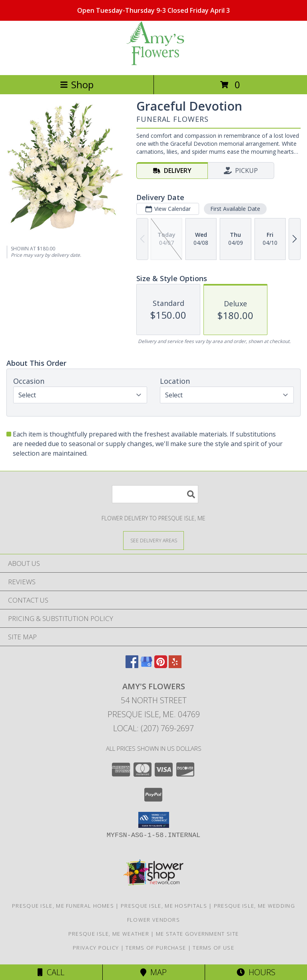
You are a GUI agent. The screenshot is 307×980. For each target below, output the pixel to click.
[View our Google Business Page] (146, 666)
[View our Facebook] (132, 666)
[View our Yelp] (175, 666)
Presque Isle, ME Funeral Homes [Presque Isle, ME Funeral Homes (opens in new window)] (63, 906)
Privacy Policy (96, 948)
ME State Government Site (197, 934)
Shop (77, 84)
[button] (154, 820)
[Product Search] (155, 494)
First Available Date (235, 209)
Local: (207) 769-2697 (153, 728)
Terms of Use (213, 948)
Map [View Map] (153, 972)
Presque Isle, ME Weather (109, 934)
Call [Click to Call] (51, 972)
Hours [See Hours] (256, 972)
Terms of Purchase (156, 948)
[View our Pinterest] (161, 666)
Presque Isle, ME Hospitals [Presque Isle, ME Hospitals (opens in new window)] (164, 906)
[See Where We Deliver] (153, 540)
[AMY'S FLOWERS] (153, 63)
